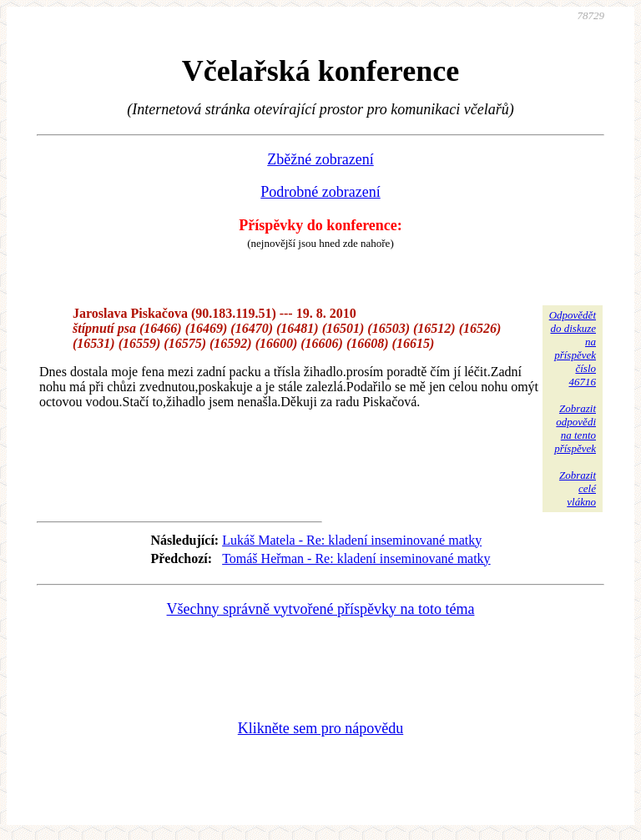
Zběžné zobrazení (320, 159)
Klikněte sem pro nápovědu (320, 728)
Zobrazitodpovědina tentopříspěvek (575, 428)
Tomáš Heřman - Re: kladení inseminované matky (356, 558)
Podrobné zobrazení (320, 192)
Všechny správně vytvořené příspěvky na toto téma (321, 609)
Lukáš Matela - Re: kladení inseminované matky (352, 540)
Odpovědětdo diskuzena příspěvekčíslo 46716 (573, 348)
